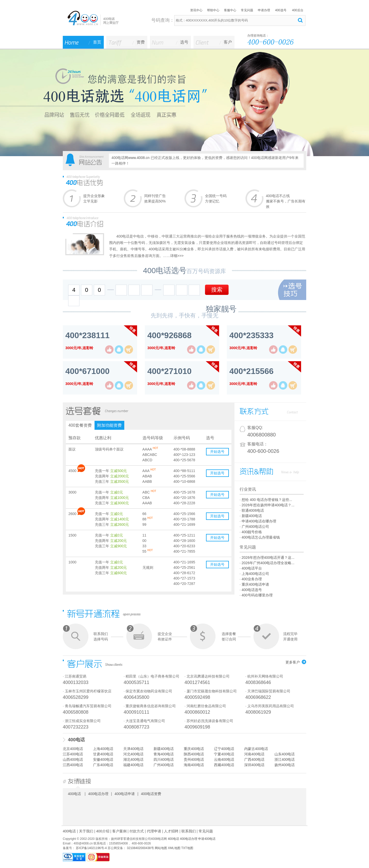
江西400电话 (73, 765)
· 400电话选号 (251, 590)
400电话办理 (98, 794)
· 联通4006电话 (252, 510)
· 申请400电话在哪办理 (258, 521)
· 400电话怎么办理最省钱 (260, 537)
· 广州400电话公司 (254, 527)
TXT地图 (187, 848)
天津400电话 (133, 749)
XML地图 (174, 848)
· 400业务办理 (251, 579)
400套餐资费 (80, 425)
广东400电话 (103, 765)
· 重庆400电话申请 (254, 584)
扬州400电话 (285, 765)
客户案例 (119, 831)
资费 (141, 42)
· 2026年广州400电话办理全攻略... (267, 563)
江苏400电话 (73, 754)
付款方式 (137, 831)
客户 (228, 42)
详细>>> (177, 256)
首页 (97, 42)
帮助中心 (213, 10)
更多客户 (293, 662)
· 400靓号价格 (251, 532)
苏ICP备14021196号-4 (91, 848)
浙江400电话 (285, 759)
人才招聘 (171, 831)
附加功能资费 (109, 425)
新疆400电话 (164, 749)
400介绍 (103, 831)
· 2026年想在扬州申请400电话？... (267, 505)
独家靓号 (221, 309)
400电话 (76, 740)
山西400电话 (73, 759)
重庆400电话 (194, 749)
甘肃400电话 (103, 754)
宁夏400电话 (224, 754)
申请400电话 (207, 839)
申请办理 (264, 10)
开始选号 (217, 452)
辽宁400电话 (224, 749)
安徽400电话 (103, 759)
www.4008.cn (139, 158)
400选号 (281, 10)
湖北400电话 (133, 759)
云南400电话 (224, 759)
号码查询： (163, 20)
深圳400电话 (254, 765)
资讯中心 (196, 10)
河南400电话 (254, 754)
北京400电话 (73, 749)
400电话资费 (151, 794)
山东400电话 (285, 754)
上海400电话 (103, 749)
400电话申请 (125, 794)
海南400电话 (194, 765)
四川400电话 (164, 759)
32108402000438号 (140, 848)
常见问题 (247, 10)
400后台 (298, 10)
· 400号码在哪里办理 (256, 595)
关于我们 (86, 831)
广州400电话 (164, 765)
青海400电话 (164, 754)
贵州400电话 (194, 759)
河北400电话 (133, 754)
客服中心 (230, 10)
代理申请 (154, 831)
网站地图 (161, 848)
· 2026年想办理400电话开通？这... (267, 558)
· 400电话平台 (251, 568)
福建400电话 (133, 765)
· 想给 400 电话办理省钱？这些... (266, 500)
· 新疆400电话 (251, 516)
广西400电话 (254, 759)
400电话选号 (165, 270)
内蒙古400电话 (256, 749)
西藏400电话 (224, 765)
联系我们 (189, 831)
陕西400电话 (194, 754)
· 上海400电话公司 (254, 574)
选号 (184, 42)
